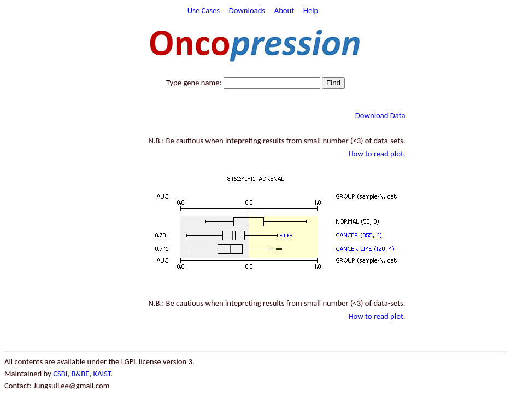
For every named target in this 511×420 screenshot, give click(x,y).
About (284, 10)
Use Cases (204, 10)
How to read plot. (377, 154)
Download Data (380, 115)
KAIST (102, 374)
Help (311, 10)
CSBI (60, 374)
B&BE (80, 374)
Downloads (247, 10)
